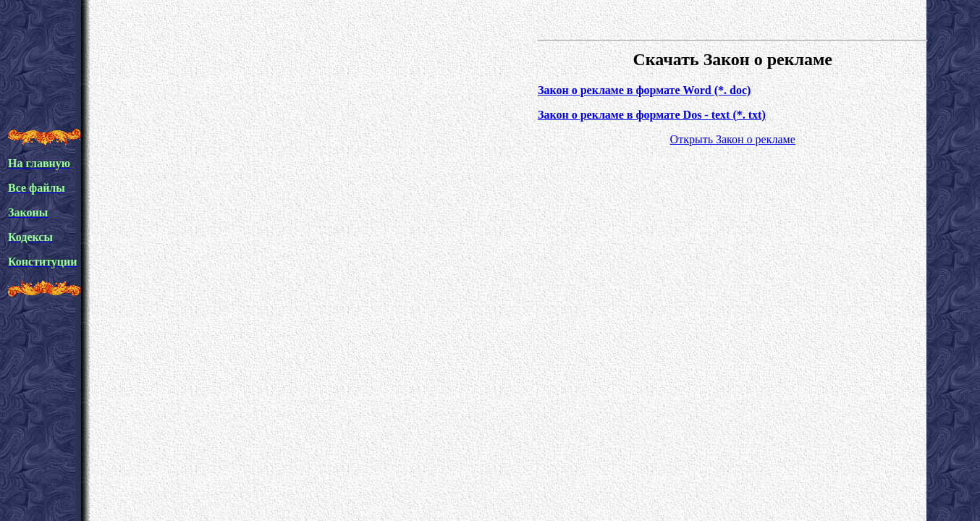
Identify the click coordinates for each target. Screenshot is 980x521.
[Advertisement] (271, 82)
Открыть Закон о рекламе (733, 139)
